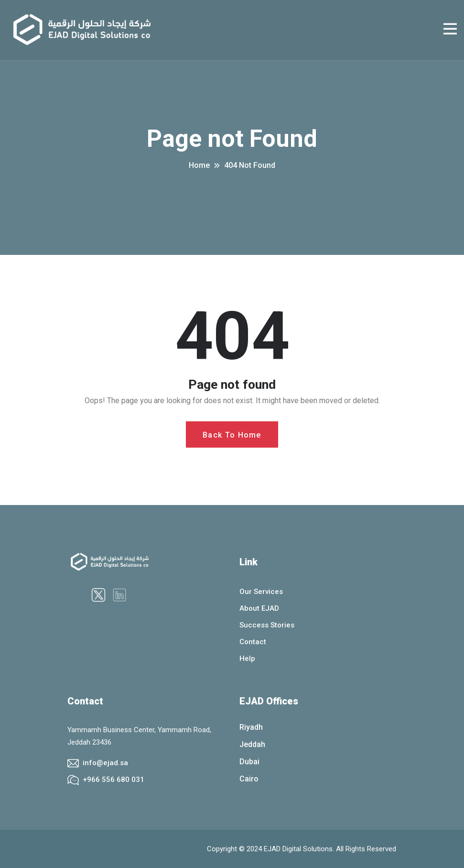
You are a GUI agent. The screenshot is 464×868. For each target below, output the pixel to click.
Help (247, 659)
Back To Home (232, 435)
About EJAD (259, 608)
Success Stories (267, 625)
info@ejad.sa (105, 763)
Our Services (261, 592)
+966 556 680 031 (113, 780)
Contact (253, 642)
